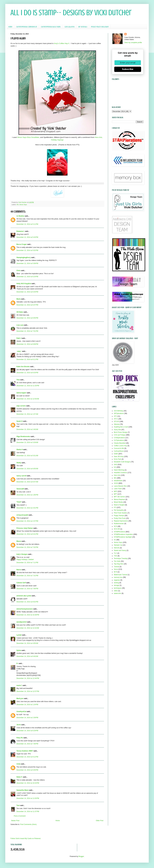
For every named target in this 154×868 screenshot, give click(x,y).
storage (116, 585)
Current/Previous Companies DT (27, 27)
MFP (115, 491)
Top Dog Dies (119, 564)
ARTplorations (119, 413)
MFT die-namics (120, 497)
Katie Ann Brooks (23, 367)
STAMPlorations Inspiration (123, 534)
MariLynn (20, 698)
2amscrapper (21, 393)
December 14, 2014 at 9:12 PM (27, 757)
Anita (18, 764)
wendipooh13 (22, 622)
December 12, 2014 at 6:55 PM (27, 318)
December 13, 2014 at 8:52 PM (27, 602)
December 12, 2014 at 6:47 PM (27, 305)
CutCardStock (119, 451)
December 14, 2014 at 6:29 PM (27, 731)
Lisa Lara (20, 325)
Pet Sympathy (119, 510)
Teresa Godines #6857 (25, 751)
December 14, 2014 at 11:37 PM (28, 811)
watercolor (117, 593)
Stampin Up (118, 545)
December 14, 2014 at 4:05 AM (27, 643)
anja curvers (21, 406)
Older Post (100, 821)
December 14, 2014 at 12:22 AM (28, 628)
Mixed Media (118, 502)
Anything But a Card (121, 427)
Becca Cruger (22, 244)
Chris (18, 271)
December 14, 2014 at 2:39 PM (27, 718)
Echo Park (117, 459)
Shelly (19, 463)
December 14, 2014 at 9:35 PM (27, 770)
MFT (115, 494)
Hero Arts (117, 475)
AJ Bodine (20, 216)
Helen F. (19, 777)
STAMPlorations (120, 532)
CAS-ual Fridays (120, 435)
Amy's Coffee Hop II (62, 43)
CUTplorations (119, 440)
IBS (115, 478)
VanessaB (20, 489)
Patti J (19, 338)
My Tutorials (83, 27)
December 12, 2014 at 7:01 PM (27, 331)
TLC (115, 553)
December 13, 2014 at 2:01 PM (27, 508)
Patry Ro (20, 738)
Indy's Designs (22, 554)
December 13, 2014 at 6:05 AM (27, 469)
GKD (116, 465)
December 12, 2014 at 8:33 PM (27, 373)
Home (10, 27)
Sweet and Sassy (120, 550)
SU (115, 540)
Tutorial (116, 567)
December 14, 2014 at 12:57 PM (28, 691)
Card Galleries (69, 27)
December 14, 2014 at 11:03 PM (28, 798)
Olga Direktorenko (23, 437)
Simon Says (23, 205)
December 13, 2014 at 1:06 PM (27, 495)
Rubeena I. (20, 231)
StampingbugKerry (24, 258)
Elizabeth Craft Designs (122, 462)
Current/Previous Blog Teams (51, 27)
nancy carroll (21, 476)
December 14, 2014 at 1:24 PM (27, 705)
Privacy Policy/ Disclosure (100, 27)
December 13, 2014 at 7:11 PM (27, 563)
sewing (116, 583)
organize (117, 580)
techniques (118, 588)
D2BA (116, 454)
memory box (118, 577)
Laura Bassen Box (120, 486)
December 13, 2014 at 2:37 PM (27, 521)
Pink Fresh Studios (121, 513)
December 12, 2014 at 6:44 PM (27, 292)
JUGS (116, 483)
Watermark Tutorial (121, 575)
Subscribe (128, 69)
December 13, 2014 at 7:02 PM (27, 547)
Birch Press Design (121, 432)
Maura (19, 541)
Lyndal (19, 635)
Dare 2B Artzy (119, 457)
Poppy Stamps (119, 516)
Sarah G (19, 421)
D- (17, 663)
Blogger (81, 856)
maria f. (19, 685)
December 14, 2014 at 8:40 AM (27, 656)
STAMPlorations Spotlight (123, 537)
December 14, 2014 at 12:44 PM (28, 678)
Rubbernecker (119, 524)
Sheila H (20, 450)
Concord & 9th (119, 448)
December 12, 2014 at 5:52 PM (27, 250)
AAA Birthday (119, 411)
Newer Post (15, 821)
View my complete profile (133, 43)
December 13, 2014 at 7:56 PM (27, 589)
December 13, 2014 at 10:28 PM (28, 615)
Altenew (117, 424)
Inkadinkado (118, 481)
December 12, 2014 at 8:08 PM (27, 344)
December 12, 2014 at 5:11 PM (27, 224)
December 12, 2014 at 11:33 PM (28, 386)
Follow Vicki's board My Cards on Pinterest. (26, 838)
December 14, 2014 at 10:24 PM (28, 783)
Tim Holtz (117, 561)
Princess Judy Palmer (25, 528)
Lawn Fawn (118, 489)
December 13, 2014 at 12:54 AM (28, 399)
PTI (115, 507)
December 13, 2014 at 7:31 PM (27, 576)
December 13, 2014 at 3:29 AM (27, 442)
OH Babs (20, 312)
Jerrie (19, 725)
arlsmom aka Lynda (24, 596)
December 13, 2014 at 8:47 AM (27, 482)
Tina (18, 380)
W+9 (115, 572)
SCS (115, 526)
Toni (18, 805)
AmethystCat (21, 712)
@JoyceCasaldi (22, 515)
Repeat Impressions (121, 521)
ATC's (116, 419)
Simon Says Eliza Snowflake (28, 137)
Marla (18, 299)
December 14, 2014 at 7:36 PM (27, 744)
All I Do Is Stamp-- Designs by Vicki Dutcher (71, 13)
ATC (115, 416)
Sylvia (19, 650)
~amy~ (19, 351)
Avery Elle (117, 430)
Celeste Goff (21, 583)
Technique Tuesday (121, 558)
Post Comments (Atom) (28, 824)
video (116, 591)
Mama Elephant (119, 499)
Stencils (117, 548)
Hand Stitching (119, 470)
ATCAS (116, 421)
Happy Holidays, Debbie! (25, 560)
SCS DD (117, 529)
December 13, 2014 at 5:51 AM (27, 456)
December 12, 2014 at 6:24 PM (27, 277)
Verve (116, 569)
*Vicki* (19, 502)
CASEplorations (119, 438)
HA (18, 205)
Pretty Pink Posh (120, 518)
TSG (115, 556)
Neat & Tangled (119, 505)
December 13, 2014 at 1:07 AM (27, 414)
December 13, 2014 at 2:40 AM (27, 429)
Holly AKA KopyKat (24, 284)
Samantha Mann (23, 790)
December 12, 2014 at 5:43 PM (27, 237)
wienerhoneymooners (25, 609)
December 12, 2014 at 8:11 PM (27, 359)
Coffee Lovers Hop (120, 446)
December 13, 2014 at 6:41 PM (27, 534)
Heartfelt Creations (120, 473)
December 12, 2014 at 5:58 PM (27, 263)
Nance (19, 570)
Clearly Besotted (120, 443)
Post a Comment (20, 816)
